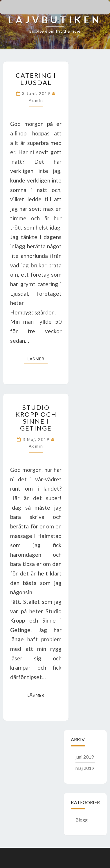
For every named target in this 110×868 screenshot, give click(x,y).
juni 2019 (85, 757)
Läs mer (38, 358)
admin (36, 100)
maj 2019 (85, 768)
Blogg (82, 820)
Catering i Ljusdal (36, 79)
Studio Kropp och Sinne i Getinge (36, 418)
